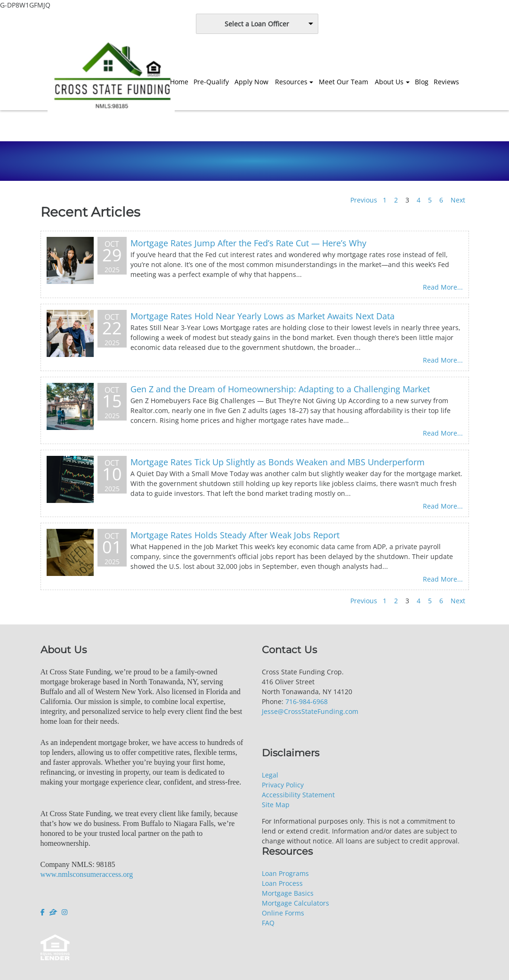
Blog (422, 82)
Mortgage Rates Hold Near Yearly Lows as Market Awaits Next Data (263, 316)
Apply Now (251, 82)
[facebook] (44, 912)
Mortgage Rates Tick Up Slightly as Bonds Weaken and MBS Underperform (278, 462)
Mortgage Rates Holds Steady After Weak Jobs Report (235, 535)
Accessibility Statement (298, 795)
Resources (291, 82)
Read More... (443, 287)
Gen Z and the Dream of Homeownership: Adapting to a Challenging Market (280, 389)
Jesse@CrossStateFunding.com (310, 711)
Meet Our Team (343, 82)
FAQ (268, 923)
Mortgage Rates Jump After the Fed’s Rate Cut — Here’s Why (248, 243)
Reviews (446, 82)
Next (458, 200)
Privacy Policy (283, 785)
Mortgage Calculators (295, 903)
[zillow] (53, 912)
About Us (389, 82)
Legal (270, 775)
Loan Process (282, 883)
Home (179, 82)
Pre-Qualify (211, 82)
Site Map (276, 805)
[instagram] (65, 912)
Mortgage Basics (288, 893)
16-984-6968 (308, 701)
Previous (364, 200)
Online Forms (283, 913)
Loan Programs (285, 873)
